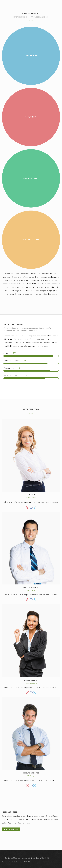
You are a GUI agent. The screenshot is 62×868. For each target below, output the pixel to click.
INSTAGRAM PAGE (11, 829)
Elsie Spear (31, 495)
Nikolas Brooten (31, 773)
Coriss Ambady (31, 680)
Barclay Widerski (31, 587)
